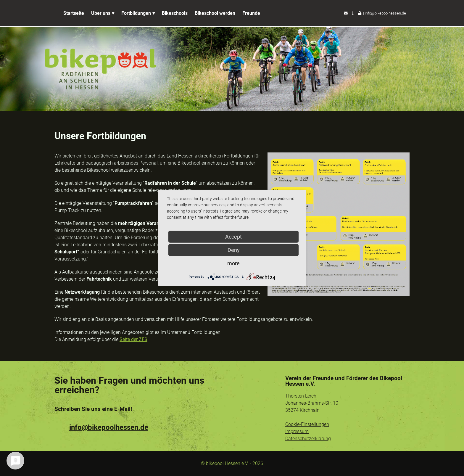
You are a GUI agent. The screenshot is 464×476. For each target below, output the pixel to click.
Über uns (101, 13)
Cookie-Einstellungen (307, 424)
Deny (234, 250)
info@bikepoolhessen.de (385, 13)
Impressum (297, 431)
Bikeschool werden (215, 13)
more (233, 263)
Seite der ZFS (133, 339)
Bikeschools (175, 13)
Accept (233, 237)
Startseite (74, 13)
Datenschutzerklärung (308, 439)
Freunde (251, 13)
